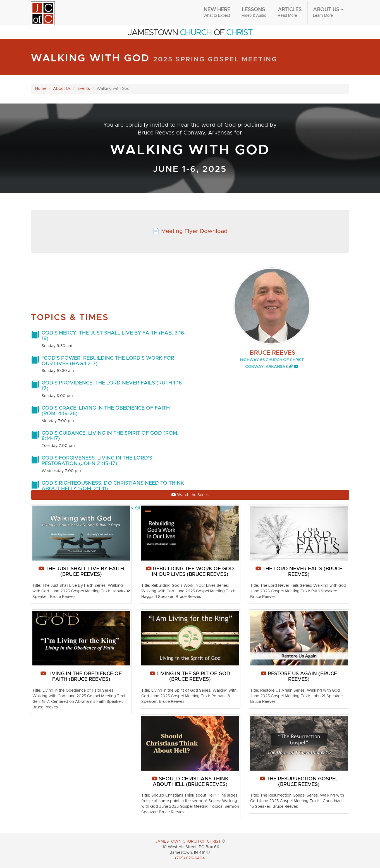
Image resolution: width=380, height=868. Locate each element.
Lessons (254, 13)
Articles (290, 13)
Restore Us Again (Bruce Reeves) (299, 677)
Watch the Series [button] (190, 495)
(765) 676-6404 (190, 858)
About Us (62, 89)
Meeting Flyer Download (194, 231)
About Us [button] (328, 13)
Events (84, 89)
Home (41, 89)
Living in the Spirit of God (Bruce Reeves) (190, 677)
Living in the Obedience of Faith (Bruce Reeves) (81, 677)
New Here (217, 13)
